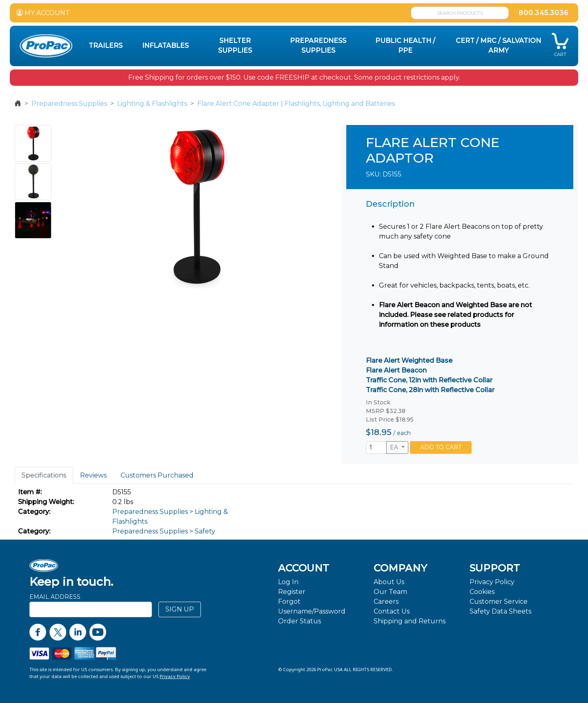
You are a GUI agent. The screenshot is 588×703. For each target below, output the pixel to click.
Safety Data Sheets (500, 611)
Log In (288, 582)
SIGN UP (180, 609)
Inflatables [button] (165, 46)
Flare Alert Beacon (396, 370)
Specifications (44, 475)
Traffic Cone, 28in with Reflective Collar (430, 390)
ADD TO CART (441, 447)
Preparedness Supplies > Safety (164, 531)
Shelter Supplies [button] (235, 46)
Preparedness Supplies (69, 104)
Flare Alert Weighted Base (409, 360)
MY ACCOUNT (43, 13)
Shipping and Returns (410, 621)
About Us (389, 582)
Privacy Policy (492, 582)
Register (292, 592)
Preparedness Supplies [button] (318, 46)
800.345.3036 (543, 13)
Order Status (300, 621)
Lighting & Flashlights (152, 104)
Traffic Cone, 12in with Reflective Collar (429, 380)
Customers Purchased (157, 475)
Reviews (93, 475)
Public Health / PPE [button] (405, 46)
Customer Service (499, 601)
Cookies (482, 592)
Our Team (390, 592)
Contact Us (392, 611)
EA (395, 447)
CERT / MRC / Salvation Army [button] (498, 46)
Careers (386, 601)
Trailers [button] (106, 46)
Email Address (55, 597)
